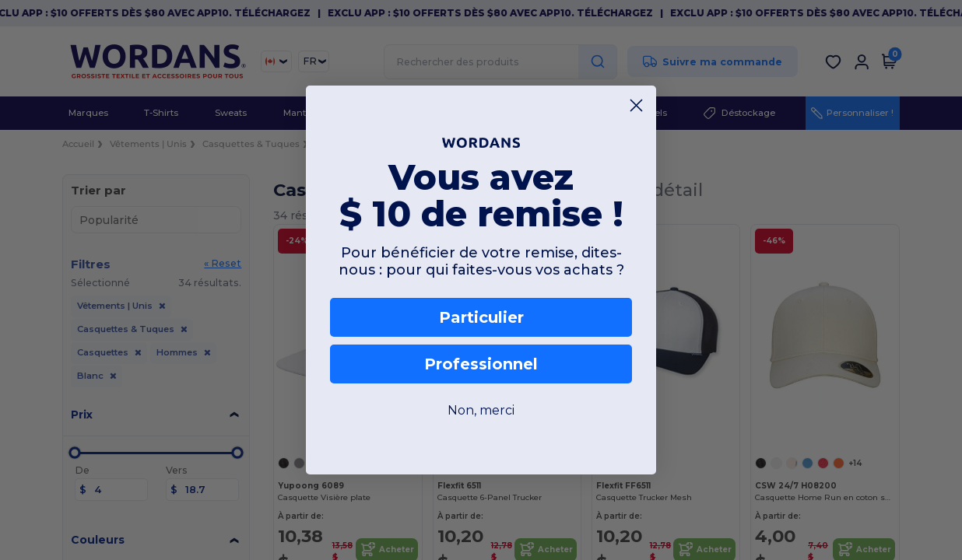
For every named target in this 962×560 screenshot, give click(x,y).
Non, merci (481, 410)
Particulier (481, 317)
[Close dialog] (636, 105)
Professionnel (481, 364)
